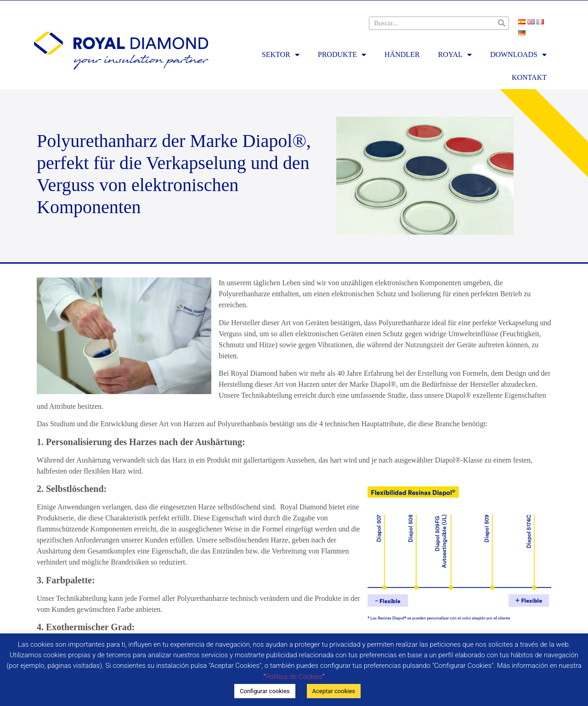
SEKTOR (281, 55)
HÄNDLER (402, 54)
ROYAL (455, 55)
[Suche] (502, 23)
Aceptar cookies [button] (334, 691)
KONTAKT (529, 77)
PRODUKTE (342, 55)
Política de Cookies (294, 677)
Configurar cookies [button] (265, 691)
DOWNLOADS (518, 55)
